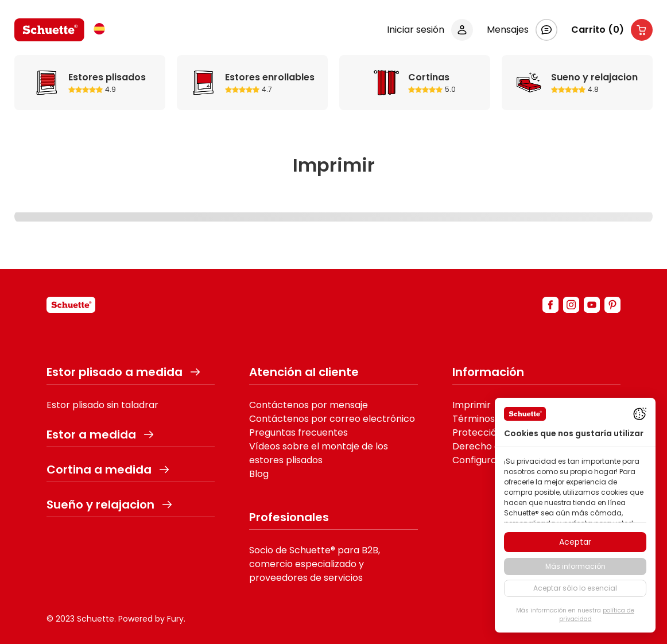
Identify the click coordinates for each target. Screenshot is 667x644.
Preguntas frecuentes (298, 432)
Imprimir (472, 405)
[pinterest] (612, 305)
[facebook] (550, 305)
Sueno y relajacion (529, 83)
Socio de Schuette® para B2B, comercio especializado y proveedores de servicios (315, 564)
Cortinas (386, 83)
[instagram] (571, 305)
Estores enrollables (203, 83)
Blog (259, 474)
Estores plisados (46, 83)
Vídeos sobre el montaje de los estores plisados (319, 453)
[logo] (49, 30)
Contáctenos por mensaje (309, 405)
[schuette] (71, 305)
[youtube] (592, 305)
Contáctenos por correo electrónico (332, 419)
